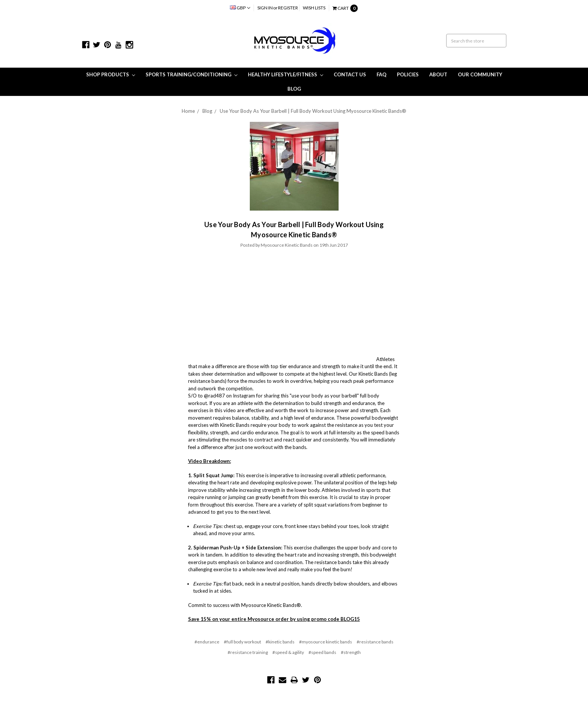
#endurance (207, 642)
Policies (408, 74)
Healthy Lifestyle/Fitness (286, 74)
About (438, 74)
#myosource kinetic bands (326, 642)
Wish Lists (314, 8)
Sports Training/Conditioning (191, 74)
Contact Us (350, 74)
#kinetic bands (280, 642)
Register (288, 8)
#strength (351, 652)
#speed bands (322, 652)
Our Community (480, 74)
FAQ (381, 74)
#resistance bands (375, 642)
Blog (294, 89)
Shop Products (111, 74)
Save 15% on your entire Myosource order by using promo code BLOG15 (274, 619)
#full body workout (242, 642)
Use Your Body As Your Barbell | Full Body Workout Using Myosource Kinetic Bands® (313, 111)
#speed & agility (288, 652)
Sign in (265, 8)
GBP (240, 8)
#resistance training (248, 652)
